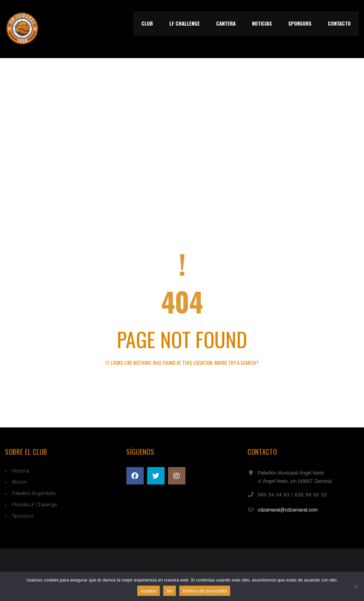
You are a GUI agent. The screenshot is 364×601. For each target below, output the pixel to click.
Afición (19, 482)
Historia (20, 471)
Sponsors (23, 516)
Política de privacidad (205, 591)
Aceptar (149, 591)
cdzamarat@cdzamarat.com (288, 510)
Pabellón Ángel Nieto (34, 493)
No (170, 591)
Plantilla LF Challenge (34, 505)
